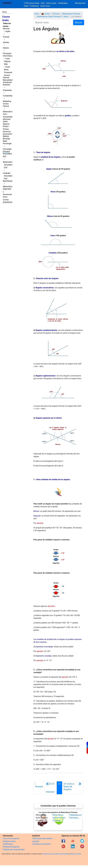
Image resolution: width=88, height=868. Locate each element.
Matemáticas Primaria (71, 14)
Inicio (4, 12)
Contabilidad (8, 96)
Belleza (6, 136)
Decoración (8, 134)
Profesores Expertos (11, 847)
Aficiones (7, 119)
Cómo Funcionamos (11, 838)
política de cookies (75, 854)
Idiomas (6, 29)
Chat (43, 3)
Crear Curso (45, 6)
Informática (8, 56)
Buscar (79, 22)
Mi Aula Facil (80, 3)
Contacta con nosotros (41, 844)
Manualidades (9, 80)
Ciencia (6, 106)
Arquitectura (8, 202)
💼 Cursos (46, 14)
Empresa (6, 85)
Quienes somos (9, 841)
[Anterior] (51, 788)
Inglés (8, 31)
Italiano (6, 48)
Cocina (6, 104)
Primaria (6, 151)
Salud (5, 122)
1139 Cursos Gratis (32, 3)
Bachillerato (8, 181)
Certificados (8, 844)
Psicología (7, 143)
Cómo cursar (51, 3)
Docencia (7, 132)
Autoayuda (7, 82)
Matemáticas (8, 112)
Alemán (6, 42)
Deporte (6, 124)
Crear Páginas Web (7, 61)
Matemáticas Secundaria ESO (8, 165)
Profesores (34, 6)
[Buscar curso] (52, 22)
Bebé (5, 141)
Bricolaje (6, 139)
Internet (6, 78)
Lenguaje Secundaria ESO (8, 176)
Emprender (7, 90)
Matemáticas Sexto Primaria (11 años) (53, 17)
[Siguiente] (72, 788)
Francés (6, 37)
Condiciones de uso (49, 854)
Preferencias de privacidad (14, 850)
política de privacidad (62, 854)
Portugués (7, 53)
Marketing (7, 101)
